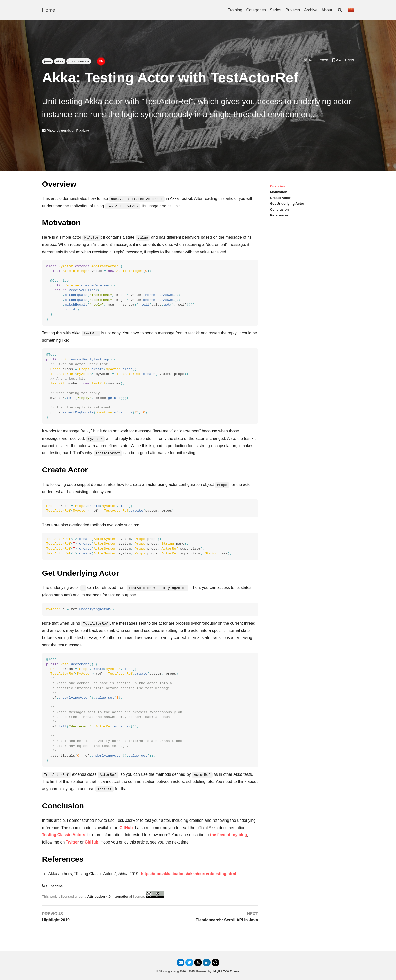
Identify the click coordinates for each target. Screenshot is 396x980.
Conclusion (279, 209)
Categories (256, 10)
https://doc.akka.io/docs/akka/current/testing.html (188, 874)
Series (276, 10)
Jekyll (216, 971)
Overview (278, 186)
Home (49, 10)
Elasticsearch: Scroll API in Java (227, 920)
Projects (293, 10)
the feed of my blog (229, 835)
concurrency (79, 61)
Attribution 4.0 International (110, 896)
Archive (311, 10)
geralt (66, 131)
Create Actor (280, 198)
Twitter (72, 842)
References (279, 215)
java (48, 61)
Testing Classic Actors (64, 835)
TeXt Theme (231, 971)
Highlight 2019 (56, 920)
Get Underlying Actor (287, 204)
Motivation (279, 192)
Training (235, 10)
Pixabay (83, 131)
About (327, 10)
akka (60, 61)
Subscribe (54, 886)
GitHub (126, 828)
